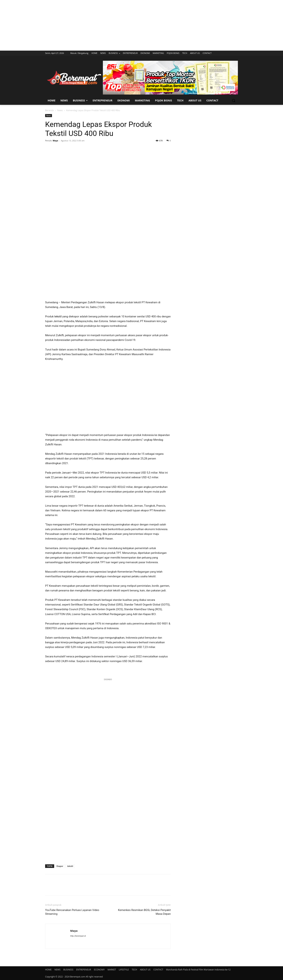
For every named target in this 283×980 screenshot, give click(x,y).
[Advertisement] (141, 25)
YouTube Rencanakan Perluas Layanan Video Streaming (72, 912)
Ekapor (60, 866)
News (60, 110)
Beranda (49, 110)
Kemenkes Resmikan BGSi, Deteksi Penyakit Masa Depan (144, 912)
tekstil (58, 316)
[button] (234, 100)
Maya (55, 141)
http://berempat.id (78, 936)
